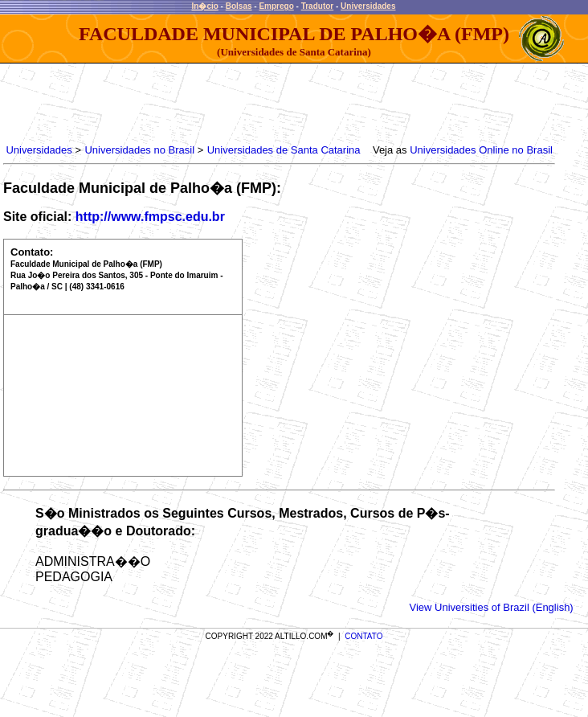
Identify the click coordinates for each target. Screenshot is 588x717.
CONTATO (363, 636)
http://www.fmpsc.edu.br (150, 217)
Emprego (276, 6)
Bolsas (239, 6)
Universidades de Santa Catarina (284, 150)
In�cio (205, 6)
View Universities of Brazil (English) (491, 607)
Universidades (368, 6)
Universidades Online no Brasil (481, 150)
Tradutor (318, 6)
